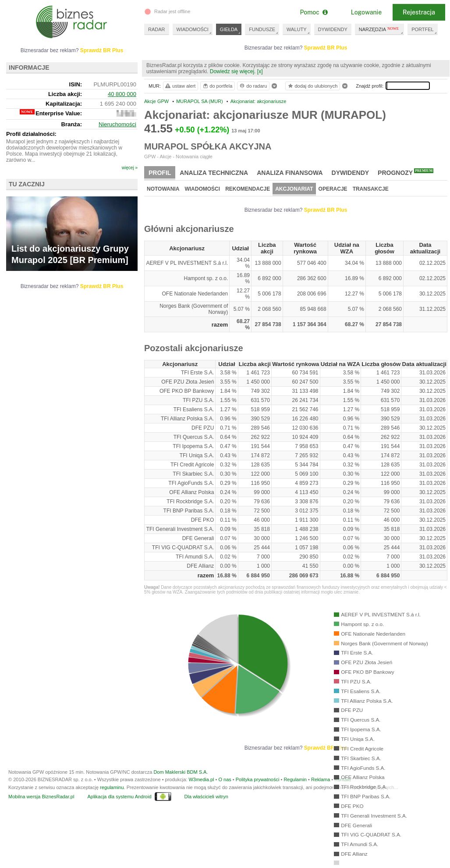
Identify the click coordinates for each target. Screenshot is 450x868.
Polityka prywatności (258, 779)
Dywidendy (351, 173)
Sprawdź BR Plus (326, 48)
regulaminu (112, 787)
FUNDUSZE (262, 29)
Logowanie (366, 12)
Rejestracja (419, 12)
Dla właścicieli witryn (206, 797)
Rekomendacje (248, 189)
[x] (260, 71)
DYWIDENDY (333, 29)
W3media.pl (201, 779)
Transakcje (371, 189)
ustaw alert (180, 86)
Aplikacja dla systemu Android (119, 797)
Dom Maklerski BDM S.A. (181, 772)
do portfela (217, 86)
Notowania (163, 189)
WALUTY (296, 29)
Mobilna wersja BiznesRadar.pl (41, 797)
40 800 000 (122, 94)
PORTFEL (423, 29)
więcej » (130, 168)
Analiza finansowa (290, 173)
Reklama (321, 779)
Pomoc (314, 12)
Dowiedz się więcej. (233, 71)
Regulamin (295, 779)
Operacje (333, 189)
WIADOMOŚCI (193, 29)
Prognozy (406, 172)
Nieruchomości (117, 124)
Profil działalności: (31, 134)
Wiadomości (202, 189)
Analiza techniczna (214, 173)
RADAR (157, 29)
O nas (225, 779)
